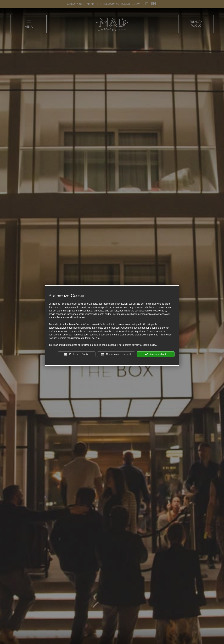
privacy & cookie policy (144, 345)
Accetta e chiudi (156, 354)
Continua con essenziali (116, 354)
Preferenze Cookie (77, 354)
